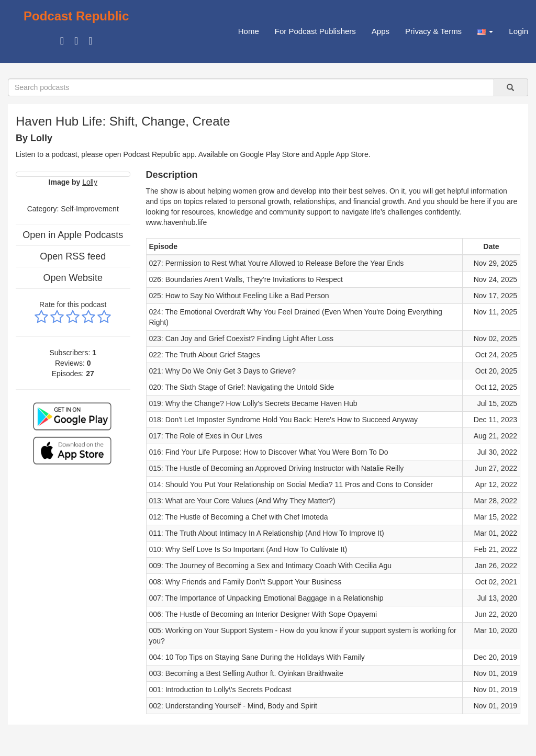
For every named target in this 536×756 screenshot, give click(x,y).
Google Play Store (270, 154)
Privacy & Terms (433, 31)
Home (249, 31)
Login (518, 31)
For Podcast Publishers (315, 31)
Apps (381, 31)
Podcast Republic (76, 16)
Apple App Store (342, 154)
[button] (485, 31)
